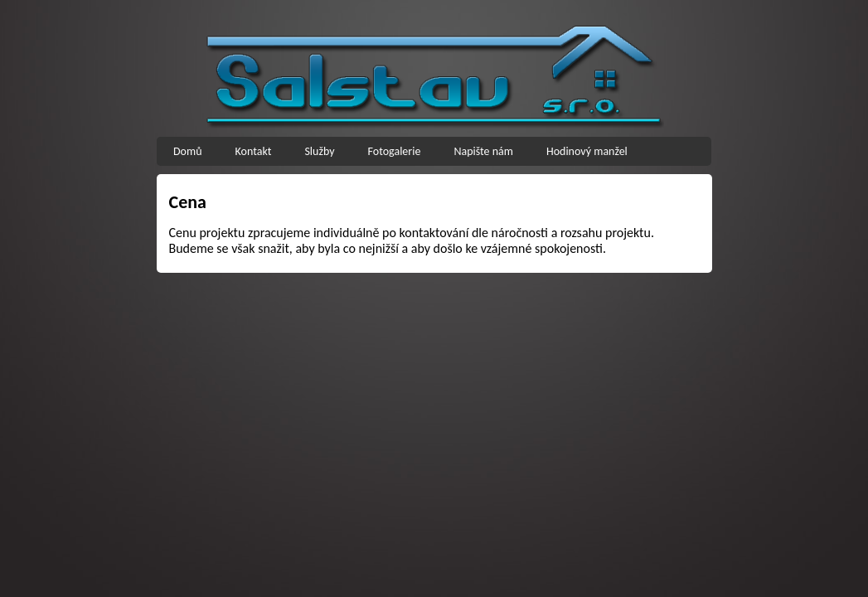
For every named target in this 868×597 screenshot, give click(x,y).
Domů (188, 151)
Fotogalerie (395, 151)
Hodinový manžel (587, 151)
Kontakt (254, 151)
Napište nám (483, 151)
